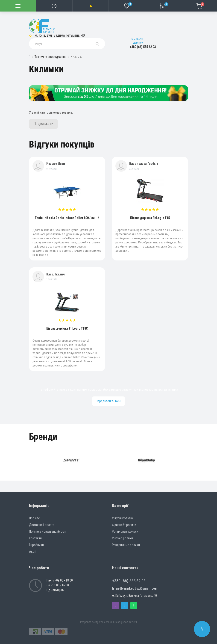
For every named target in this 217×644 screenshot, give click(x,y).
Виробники (36, 545)
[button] (90, 6)
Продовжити (43, 124)
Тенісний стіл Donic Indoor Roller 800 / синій (67, 218)
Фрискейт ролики (124, 525)
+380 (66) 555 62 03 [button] (129, 581)
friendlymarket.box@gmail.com (135, 588)
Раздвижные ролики (126, 545)
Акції (33, 552)
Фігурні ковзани (123, 518)
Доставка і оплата (42, 525)
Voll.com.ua (106, 622)
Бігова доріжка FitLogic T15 (150, 218)
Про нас (34, 518)
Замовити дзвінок (137, 41)
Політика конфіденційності (48, 532)
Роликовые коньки (125, 532)
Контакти (35, 538)
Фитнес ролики (122, 538)
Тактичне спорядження (50, 57)
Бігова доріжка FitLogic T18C (67, 328)
